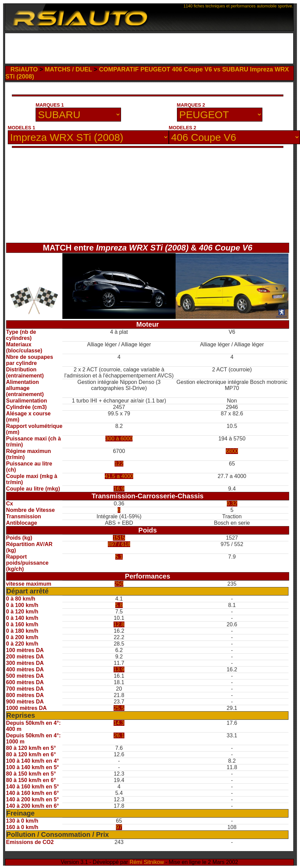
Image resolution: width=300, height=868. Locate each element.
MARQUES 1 (50, 105)
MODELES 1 (22, 128)
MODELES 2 (183, 128)
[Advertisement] (149, 48)
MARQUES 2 (191, 105)
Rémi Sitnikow (147, 862)
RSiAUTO (24, 69)
